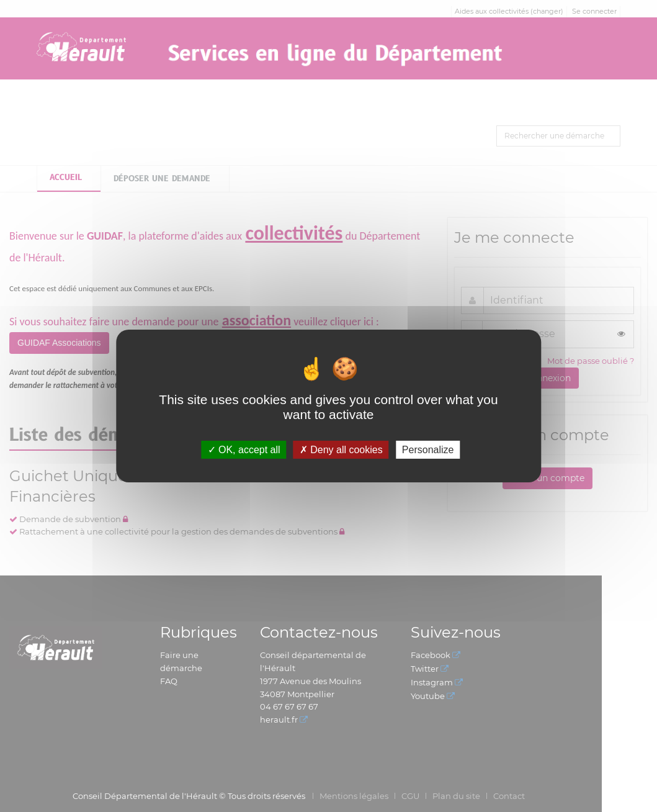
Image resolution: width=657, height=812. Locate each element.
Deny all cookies (341, 450)
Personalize (428, 450)
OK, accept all (244, 450)
